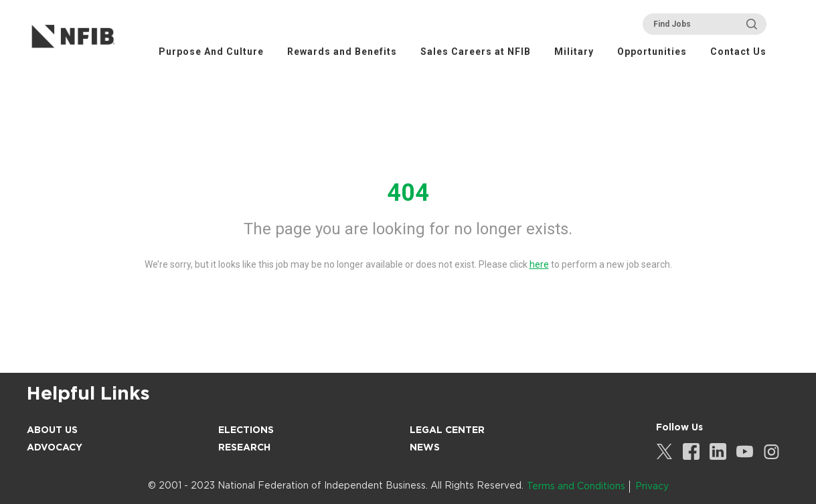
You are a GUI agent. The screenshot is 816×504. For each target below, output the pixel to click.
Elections (246, 430)
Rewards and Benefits (342, 52)
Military (574, 52)
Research (244, 447)
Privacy (652, 486)
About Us (52, 430)
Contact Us (738, 52)
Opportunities (652, 52)
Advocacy (55, 447)
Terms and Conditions (576, 486)
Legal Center (447, 430)
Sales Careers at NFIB (476, 52)
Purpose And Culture (211, 52)
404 (408, 193)
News (425, 447)
